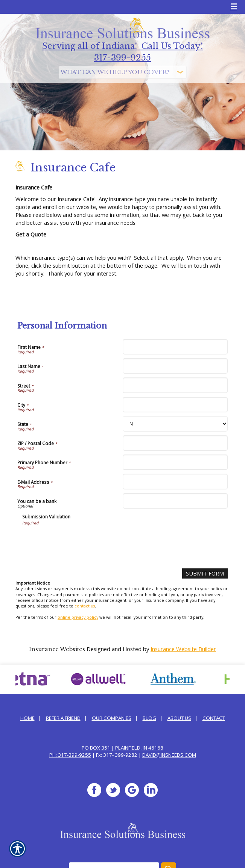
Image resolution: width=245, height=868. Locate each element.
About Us (179, 718)
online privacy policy (78, 617)
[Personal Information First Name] (175, 347)
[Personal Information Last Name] (175, 366)
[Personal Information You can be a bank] (175, 501)
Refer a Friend (63, 718)
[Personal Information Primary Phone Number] (175, 462)
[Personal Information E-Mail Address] (175, 481)
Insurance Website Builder (183, 649)
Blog (149, 718)
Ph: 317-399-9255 (70, 755)
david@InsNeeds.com (169, 755)
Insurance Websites (57, 649)
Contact (214, 718)
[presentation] (79, 540)
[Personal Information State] (175, 424)
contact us (85, 606)
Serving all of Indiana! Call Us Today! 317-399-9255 (122, 52)
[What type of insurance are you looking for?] (123, 72)
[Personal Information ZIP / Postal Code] (175, 443)
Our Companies (112, 718)
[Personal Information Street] (175, 385)
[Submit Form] (205, 573)
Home (27, 718)
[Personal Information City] (175, 405)
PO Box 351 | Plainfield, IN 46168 (122, 748)
